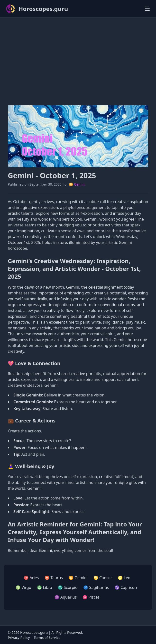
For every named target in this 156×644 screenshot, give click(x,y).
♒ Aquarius (66, 597)
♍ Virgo (23, 587)
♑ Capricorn (127, 587)
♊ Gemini (77, 184)
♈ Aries (31, 578)
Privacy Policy (19, 638)
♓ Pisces (91, 597)
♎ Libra (45, 587)
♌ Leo (124, 578)
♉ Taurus (54, 578)
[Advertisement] (78, 56)
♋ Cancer (103, 578)
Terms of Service (47, 638)
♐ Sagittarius (96, 587)
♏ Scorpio (68, 587)
